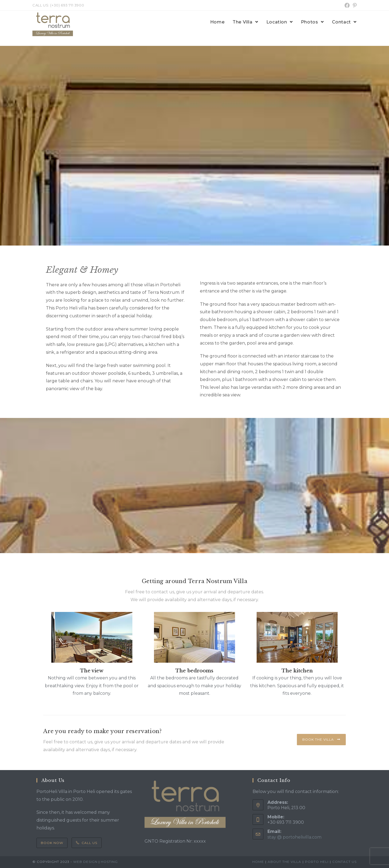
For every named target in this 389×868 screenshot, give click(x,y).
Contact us (344, 862)
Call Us (87, 843)
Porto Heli (317, 862)
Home (258, 862)
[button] (321, 740)
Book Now (52, 843)
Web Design (85, 862)
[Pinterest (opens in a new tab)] (354, 6)
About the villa (284, 862)
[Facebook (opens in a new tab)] (347, 6)
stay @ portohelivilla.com (294, 837)
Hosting (109, 862)
